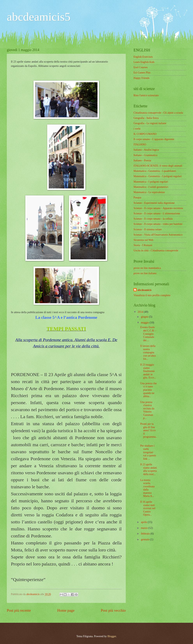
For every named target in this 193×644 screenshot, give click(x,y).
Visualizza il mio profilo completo (152, 295)
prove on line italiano (145, 273)
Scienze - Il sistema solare (148, 229)
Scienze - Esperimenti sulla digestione (154, 203)
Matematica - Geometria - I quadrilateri (155, 171)
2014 (141, 312)
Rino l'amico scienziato (146, 95)
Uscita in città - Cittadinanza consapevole (156, 250)
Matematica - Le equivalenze (149, 192)
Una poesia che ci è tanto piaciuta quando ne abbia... (148, 390)
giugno (145, 317)
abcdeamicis (144, 290)
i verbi (137, 129)
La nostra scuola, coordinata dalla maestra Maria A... (147, 488)
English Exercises (143, 57)
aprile (144, 522)
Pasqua (137, 197)
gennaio (146, 539)
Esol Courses (141, 67)
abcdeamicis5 (39, 17)
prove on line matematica (147, 268)
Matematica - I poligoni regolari (151, 182)
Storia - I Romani (143, 245)
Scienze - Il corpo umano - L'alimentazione (157, 213)
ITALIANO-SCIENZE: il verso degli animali (158, 166)
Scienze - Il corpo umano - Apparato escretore (158, 208)
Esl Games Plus (142, 73)
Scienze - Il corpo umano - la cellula (153, 219)
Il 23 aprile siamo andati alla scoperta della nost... (148, 469)
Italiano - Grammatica (145, 155)
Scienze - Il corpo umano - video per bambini (158, 224)
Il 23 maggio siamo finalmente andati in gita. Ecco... (148, 371)
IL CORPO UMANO (145, 134)
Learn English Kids (144, 62)
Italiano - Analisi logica (146, 150)
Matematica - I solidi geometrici (151, 187)
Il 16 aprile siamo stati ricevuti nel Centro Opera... (148, 508)
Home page (66, 610)
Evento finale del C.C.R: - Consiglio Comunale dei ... (148, 334)
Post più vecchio (113, 610)
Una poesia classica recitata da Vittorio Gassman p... (147, 410)
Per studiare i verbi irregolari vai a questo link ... (148, 452)
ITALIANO (140, 144)
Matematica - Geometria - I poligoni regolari (158, 176)
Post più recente (19, 610)
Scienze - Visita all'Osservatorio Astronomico (158, 235)
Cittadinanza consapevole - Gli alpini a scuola (158, 113)
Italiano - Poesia (142, 160)
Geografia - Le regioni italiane (150, 123)
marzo (145, 528)
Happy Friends (142, 78)
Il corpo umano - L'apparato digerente (154, 139)
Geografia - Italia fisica (146, 118)
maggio (145, 323)
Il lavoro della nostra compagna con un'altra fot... (148, 352)
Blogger (112, 636)
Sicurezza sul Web (143, 240)
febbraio (146, 534)
